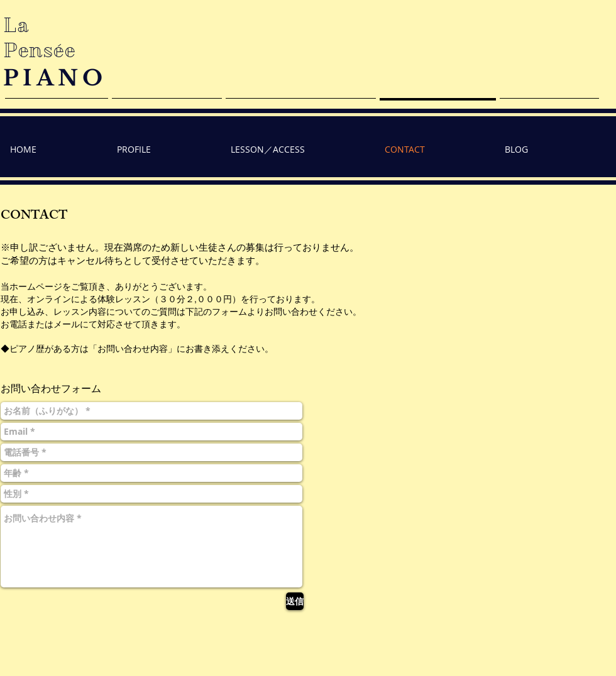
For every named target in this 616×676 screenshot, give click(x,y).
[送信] (295, 601)
